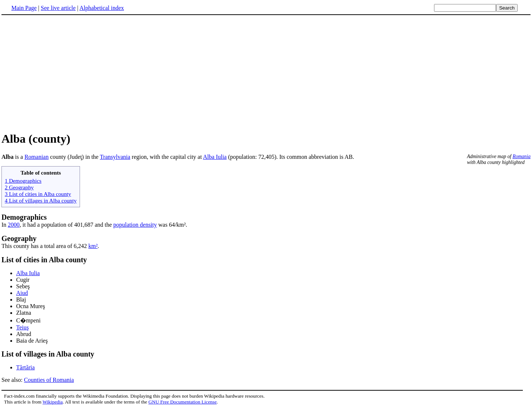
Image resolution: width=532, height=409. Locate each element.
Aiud (22, 293)
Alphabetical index (101, 8)
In (5, 225)
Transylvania (115, 157)
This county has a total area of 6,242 (45, 246)
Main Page (24, 8)
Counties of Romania (49, 380)
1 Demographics (23, 181)
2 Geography (19, 187)
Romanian (37, 157)
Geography (19, 238)
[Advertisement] (63, 73)
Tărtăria (25, 367)
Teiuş (22, 327)
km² (93, 246)
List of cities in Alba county (44, 260)
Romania (522, 156)
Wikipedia (53, 402)
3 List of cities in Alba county (38, 194)
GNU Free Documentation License (182, 402)
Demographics (24, 217)
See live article (58, 8)
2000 (14, 225)
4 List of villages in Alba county (41, 200)
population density (135, 225)
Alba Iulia (215, 157)
